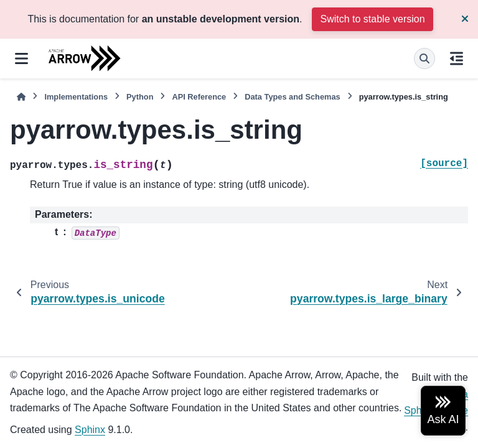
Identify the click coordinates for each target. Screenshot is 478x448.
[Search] (424, 58)
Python (140, 97)
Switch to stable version (372, 19)
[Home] (21, 97)
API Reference (199, 97)
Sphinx (90, 430)
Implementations (76, 97)
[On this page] (457, 58)
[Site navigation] (21, 58)
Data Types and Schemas (292, 97)
